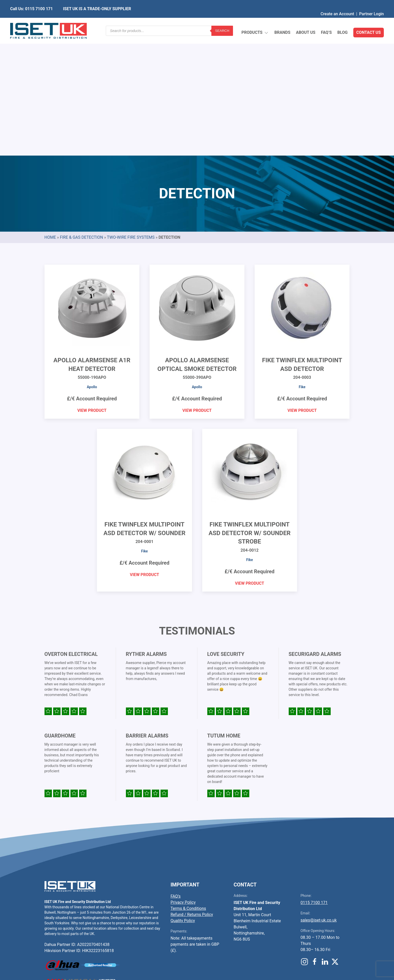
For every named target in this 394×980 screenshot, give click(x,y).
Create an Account (337, 4)
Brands (282, 21)
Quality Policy (183, 801)
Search (222, 21)
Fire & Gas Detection (81, 117)
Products (255, 22)
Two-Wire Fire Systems (131, 117)
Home (50, 117)
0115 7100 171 (314, 783)
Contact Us (369, 21)
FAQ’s (326, 21)
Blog (342, 21)
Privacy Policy (183, 782)
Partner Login (371, 4)
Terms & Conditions (188, 788)
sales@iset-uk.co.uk (319, 800)
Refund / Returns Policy (192, 795)
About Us (305, 21)
